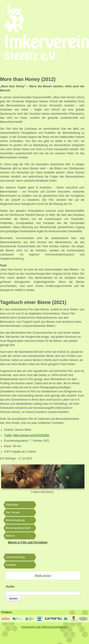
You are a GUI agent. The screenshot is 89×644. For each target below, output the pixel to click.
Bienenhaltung (15, 520)
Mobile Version (43, 575)
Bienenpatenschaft (18, 528)
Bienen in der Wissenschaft (26, 548)
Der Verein (13, 512)
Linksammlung (15, 557)
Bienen (10, 536)
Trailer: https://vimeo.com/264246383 (27, 435)
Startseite (12, 505)
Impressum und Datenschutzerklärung (44, 627)
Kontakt (11, 565)
